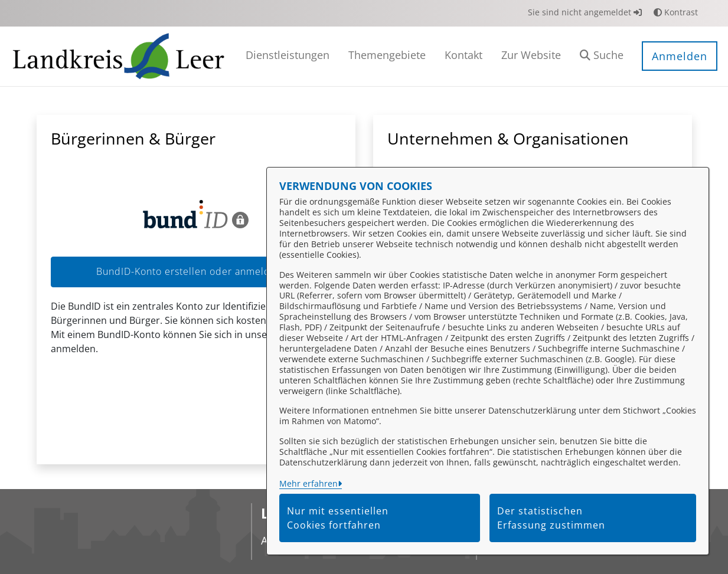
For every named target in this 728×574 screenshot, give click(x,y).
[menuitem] (288, 56)
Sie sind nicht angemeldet (585, 12)
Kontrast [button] (676, 12)
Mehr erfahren (308, 483)
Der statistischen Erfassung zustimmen (551, 518)
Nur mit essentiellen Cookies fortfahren (338, 518)
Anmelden (680, 56)
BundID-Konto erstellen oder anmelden (196, 271)
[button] (602, 56)
